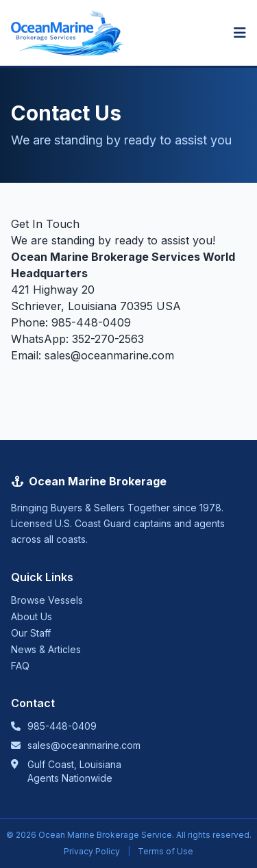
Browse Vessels (47, 600)
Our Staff (31, 633)
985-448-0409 (91, 322)
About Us (32, 616)
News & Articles (46, 649)
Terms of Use (166, 851)
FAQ (20, 666)
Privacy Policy (92, 851)
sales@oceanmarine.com (109, 355)
